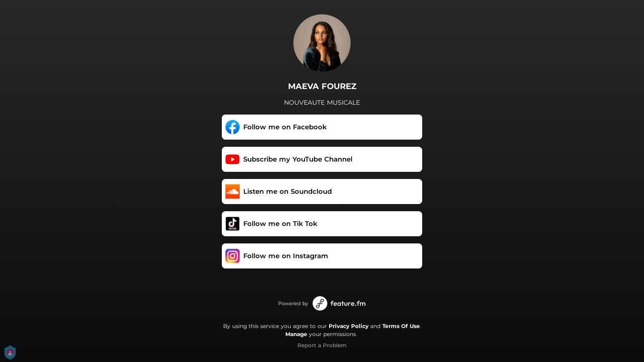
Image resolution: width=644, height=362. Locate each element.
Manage (296, 334)
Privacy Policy (349, 326)
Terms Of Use (401, 326)
